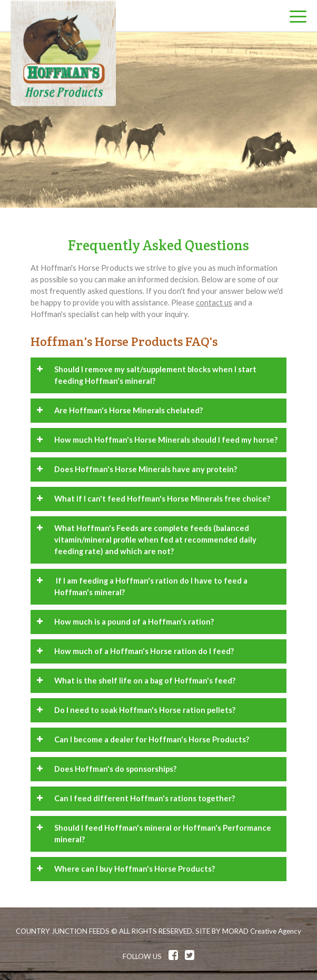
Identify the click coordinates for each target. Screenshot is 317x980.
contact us (214, 303)
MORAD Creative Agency (262, 931)
